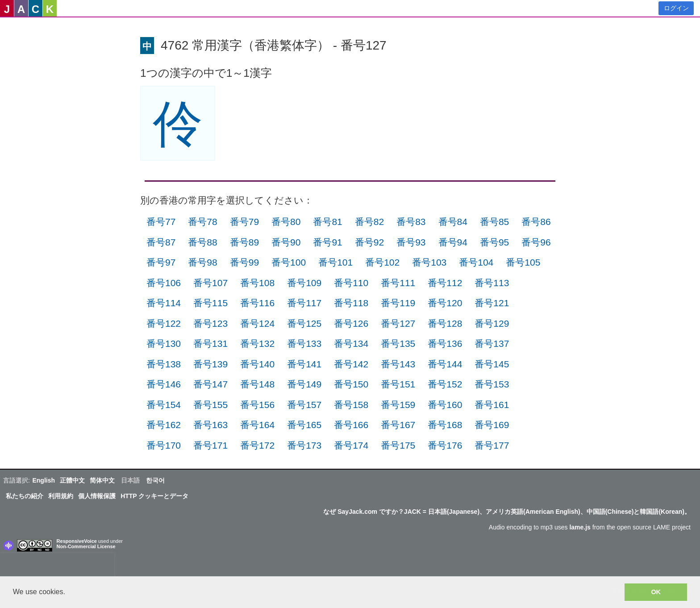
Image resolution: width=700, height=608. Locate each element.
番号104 (476, 262)
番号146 (164, 384)
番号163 (210, 425)
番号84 (453, 222)
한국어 (155, 480)
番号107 (210, 283)
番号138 (164, 364)
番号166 (351, 425)
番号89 (244, 242)
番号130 (164, 344)
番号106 (164, 283)
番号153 (492, 384)
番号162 (164, 425)
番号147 (210, 384)
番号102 (382, 262)
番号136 (445, 344)
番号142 (351, 364)
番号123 (210, 323)
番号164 (257, 425)
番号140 (257, 364)
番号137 (492, 344)
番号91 (327, 242)
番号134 (351, 344)
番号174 (351, 445)
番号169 (492, 425)
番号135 (398, 344)
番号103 (429, 262)
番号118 (351, 303)
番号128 (445, 323)
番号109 (304, 283)
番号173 (304, 445)
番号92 (369, 242)
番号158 (351, 405)
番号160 (445, 405)
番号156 (257, 405)
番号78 (202, 222)
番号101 (335, 262)
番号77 (161, 222)
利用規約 (61, 496)
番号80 (286, 222)
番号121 (492, 303)
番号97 (161, 262)
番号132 (257, 344)
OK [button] (656, 592)
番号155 (210, 405)
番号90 (286, 242)
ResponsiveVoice (77, 541)
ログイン (676, 8)
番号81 (327, 222)
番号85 (494, 222)
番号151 (398, 384)
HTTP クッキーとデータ (154, 496)
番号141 (304, 364)
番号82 (369, 222)
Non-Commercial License (86, 546)
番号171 (210, 445)
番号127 (398, 323)
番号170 (164, 445)
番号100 (289, 262)
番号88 (202, 242)
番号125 (304, 323)
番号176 (445, 445)
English (44, 480)
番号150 (351, 384)
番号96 (536, 242)
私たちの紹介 (25, 496)
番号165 (304, 425)
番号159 (398, 405)
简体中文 (102, 480)
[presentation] (57, 566)
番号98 (202, 262)
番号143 (398, 364)
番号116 (257, 303)
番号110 (351, 283)
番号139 (210, 364)
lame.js (580, 527)
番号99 (244, 262)
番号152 (445, 384)
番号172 (257, 445)
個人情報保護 (97, 496)
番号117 (304, 303)
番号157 (304, 405)
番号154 (164, 405)
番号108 (257, 283)
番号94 (453, 242)
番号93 (411, 242)
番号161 (492, 405)
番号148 (257, 384)
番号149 (304, 384)
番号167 (398, 425)
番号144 (445, 364)
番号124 (257, 323)
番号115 (210, 303)
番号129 (492, 323)
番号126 (351, 323)
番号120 (445, 303)
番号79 (244, 222)
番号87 (161, 242)
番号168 (445, 425)
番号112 (445, 283)
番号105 (523, 262)
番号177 (492, 445)
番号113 (492, 283)
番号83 (411, 222)
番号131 (210, 344)
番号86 (536, 222)
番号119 (398, 303)
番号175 (398, 445)
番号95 (494, 242)
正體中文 (72, 480)
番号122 (164, 323)
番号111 (398, 283)
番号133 (304, 344)
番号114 (164, 303)
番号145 (492, 364)
